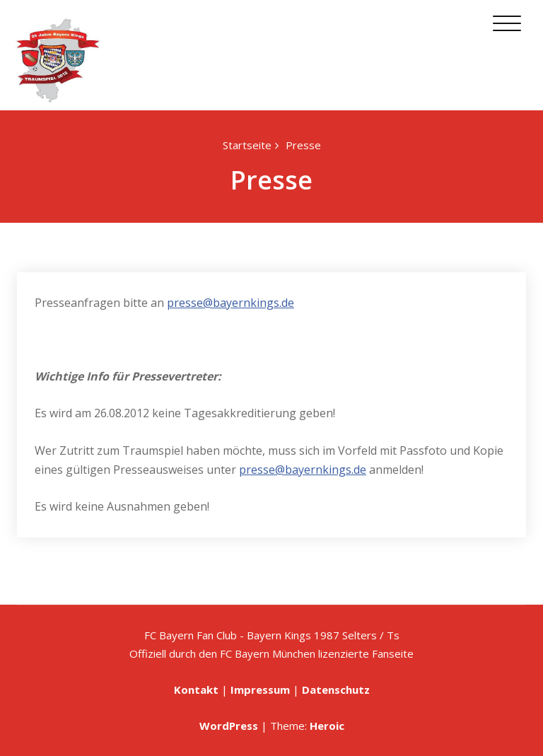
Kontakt (196, 690)
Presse (303, 145)
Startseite (247, 145)
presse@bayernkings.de (230, 303)
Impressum (260, 690)
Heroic (327, 726)
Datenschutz (336, 690)
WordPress (229, 726)
